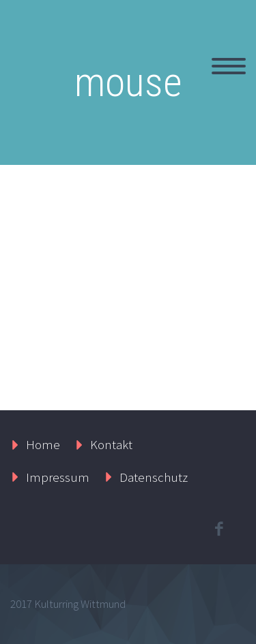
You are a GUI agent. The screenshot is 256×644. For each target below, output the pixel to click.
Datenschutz (154, 477)
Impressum (58, 477)
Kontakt (111, 444)
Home (43, 444)
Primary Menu (229, 66)
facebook (218, 529)
